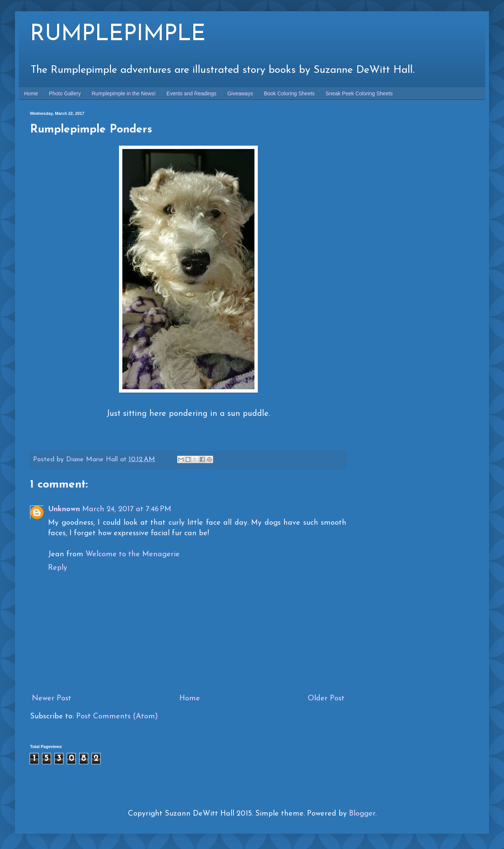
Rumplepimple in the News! (123, 93)
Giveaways (240, 93)
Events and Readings (192, 93)
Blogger (362, 814)
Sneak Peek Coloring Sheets (359, 93)
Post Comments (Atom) (117, 717)
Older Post (326, 698)
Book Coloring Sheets (289, 93)
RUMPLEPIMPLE (118, 35)
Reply (58, 568)
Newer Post (52, 698)
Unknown (64, 509)
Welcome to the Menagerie (133, 554)
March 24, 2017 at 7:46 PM (127, 509)
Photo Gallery (65, 93)
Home (31, 93)
